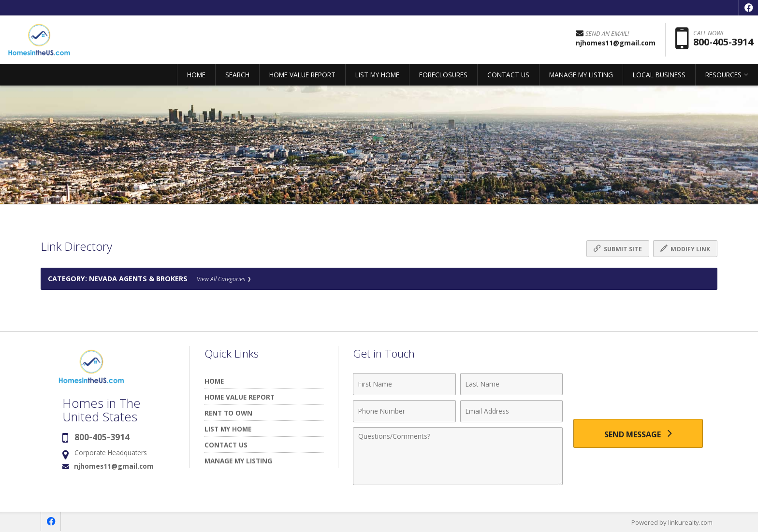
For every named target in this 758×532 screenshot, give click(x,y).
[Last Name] (512, 384)
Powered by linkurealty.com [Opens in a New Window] (672, 522)
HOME (196, 75)
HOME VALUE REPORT (302, 75)
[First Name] (404, 384)
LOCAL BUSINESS (659, 75)
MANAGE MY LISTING (581, 75)
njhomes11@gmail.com (114, 466)
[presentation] (638, 390)
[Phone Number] (404, 411)
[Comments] (458, 456)
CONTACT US (508, 75)
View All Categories (224, 279)
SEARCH (237, 75)
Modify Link (685, 249)
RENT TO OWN (228, 413)
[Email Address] (512, 411)
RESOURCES (723, 75)
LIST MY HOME (377, 75)
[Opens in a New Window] (748, 8)
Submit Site (618, 249)
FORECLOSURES (443, 75)
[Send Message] (638, 433)
